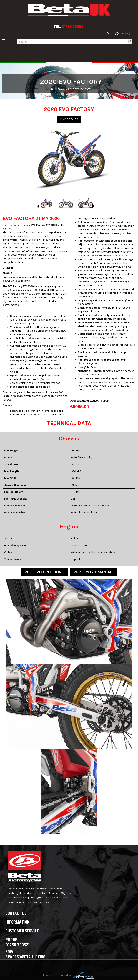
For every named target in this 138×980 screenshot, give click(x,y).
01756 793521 (73, 26)
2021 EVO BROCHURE (44, 572)
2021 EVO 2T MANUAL (94, 572)
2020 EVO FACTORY (79, 89)
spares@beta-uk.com (25, 957)
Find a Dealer (69, 119)
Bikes (61, 89)
